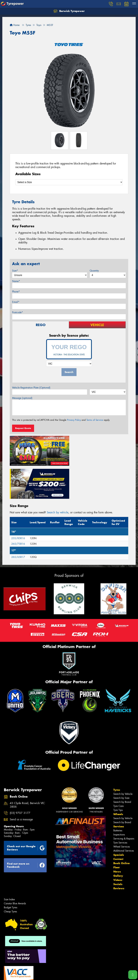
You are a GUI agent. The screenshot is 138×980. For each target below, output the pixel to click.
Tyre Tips (118, 776)
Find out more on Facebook (26, 831)
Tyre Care (118, 772)
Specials (119, 821)
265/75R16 (18, 510)
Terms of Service (95, 420)
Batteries (118, 797)
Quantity (94, 271)
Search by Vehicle (123, 760)
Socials (118, 850)
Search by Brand (122, 768)
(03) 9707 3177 (20, 779)
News (117, 838)
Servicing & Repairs (124, 805)
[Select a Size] (69, 182)
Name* (16, 281)
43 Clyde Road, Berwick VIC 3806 (27, 771)
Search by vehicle (58, 479)
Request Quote (23, 428)
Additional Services (124, 817)
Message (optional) (22, 398)
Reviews (119, 854)
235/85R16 (18, 504)
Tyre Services (120, 809)
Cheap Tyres (10, 878)
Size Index (9, 866)
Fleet (116, 834)
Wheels (118, 780)
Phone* (16, 292)
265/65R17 (18, 523)
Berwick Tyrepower (69, 11)
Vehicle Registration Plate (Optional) (31, 388)
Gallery (118, 842)
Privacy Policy (74, 420)
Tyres (117, 756)
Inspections (119, 801)
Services (119, 793)
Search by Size (121, 764)
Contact (118, 825)
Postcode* (18, 312)
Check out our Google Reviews (26, 814)
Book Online (122, 829)
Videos (118, 846)
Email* (16, 302)
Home (15, 25)
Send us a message (21, 786)
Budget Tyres (11, 874)
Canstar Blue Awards (15, 870)
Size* (15, 271)
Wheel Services (122, 813)
